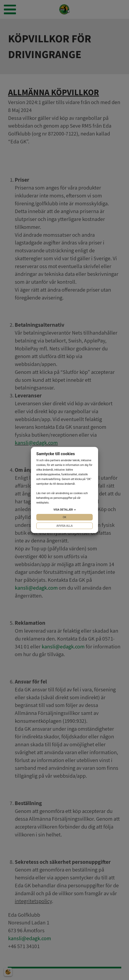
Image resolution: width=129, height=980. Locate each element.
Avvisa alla (65, 526)
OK (64, 517)
